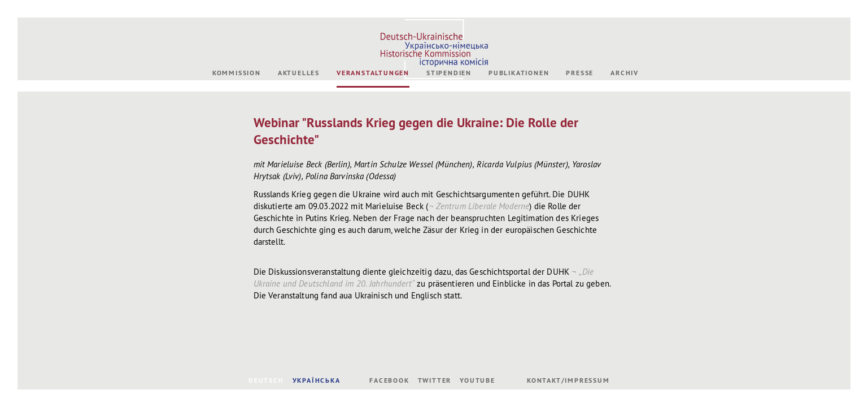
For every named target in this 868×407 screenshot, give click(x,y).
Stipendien (449, 73)
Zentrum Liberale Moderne (483, 206)
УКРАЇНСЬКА (317, 380)
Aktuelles (299, 73)
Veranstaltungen (373, 73)
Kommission (237, 73)
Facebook (389, 380)
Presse (580, 73)
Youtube (477, 380)
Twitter (435, 380)
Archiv (625, 73)
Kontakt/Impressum (568, 380)
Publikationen (519, 73)
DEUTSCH (266, 380)
